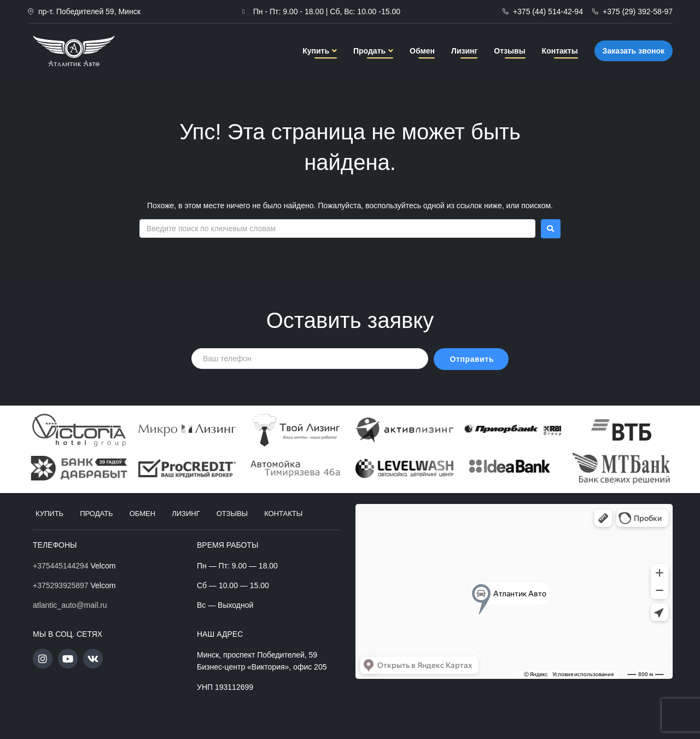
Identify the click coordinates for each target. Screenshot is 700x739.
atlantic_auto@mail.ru (70, 605)
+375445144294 (61, 566)
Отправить (472, 359)
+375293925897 (61, 585)
